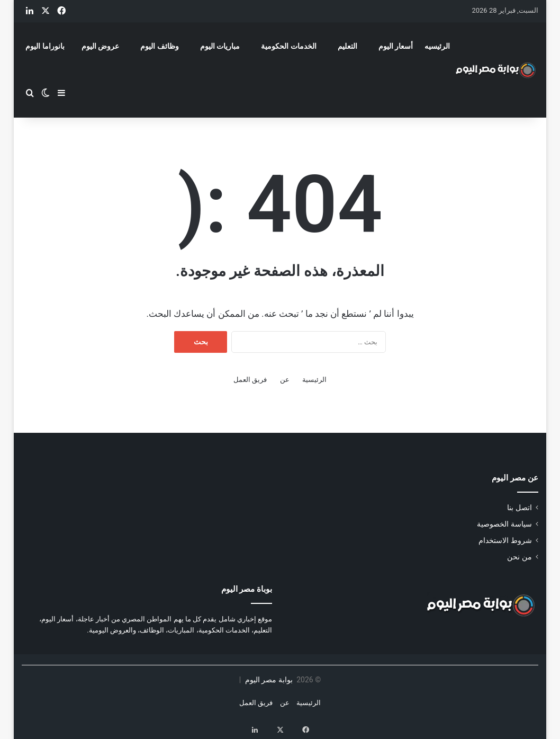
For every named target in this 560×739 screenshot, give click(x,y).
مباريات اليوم (220, 46)
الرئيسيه (437, 46)
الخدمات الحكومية (288, 46)
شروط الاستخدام (505, 540)
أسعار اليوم (396, 46)
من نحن (519, 557)
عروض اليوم (100, 46)
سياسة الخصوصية (504, 524)
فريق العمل (250, 380)
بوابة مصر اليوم (268, 680)
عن (285, 380)
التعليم (347, 46)
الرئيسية (314, 380)
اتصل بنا (519, 507)
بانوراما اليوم (45, 46)
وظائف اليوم (159, 46)
